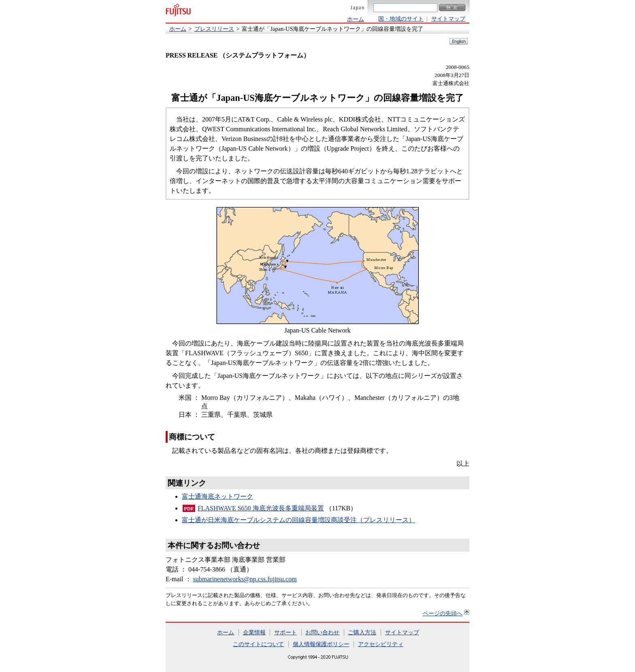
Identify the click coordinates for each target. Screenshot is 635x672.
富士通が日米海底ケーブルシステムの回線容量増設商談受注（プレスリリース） (298, 520)
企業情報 (254, 632)
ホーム (356, 19)
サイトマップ (448, 19)
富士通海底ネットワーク (217, 496)
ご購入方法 (362, 632)
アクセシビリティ (381, 644)
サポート (286, 632)
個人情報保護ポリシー (321, 644)
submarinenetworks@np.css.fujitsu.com (245, 579)
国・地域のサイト (401, 19)
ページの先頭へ (443, 613)
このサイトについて (258, 644)
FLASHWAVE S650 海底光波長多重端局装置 (261, 508)
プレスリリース (214, 29)
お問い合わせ (322, 632)
